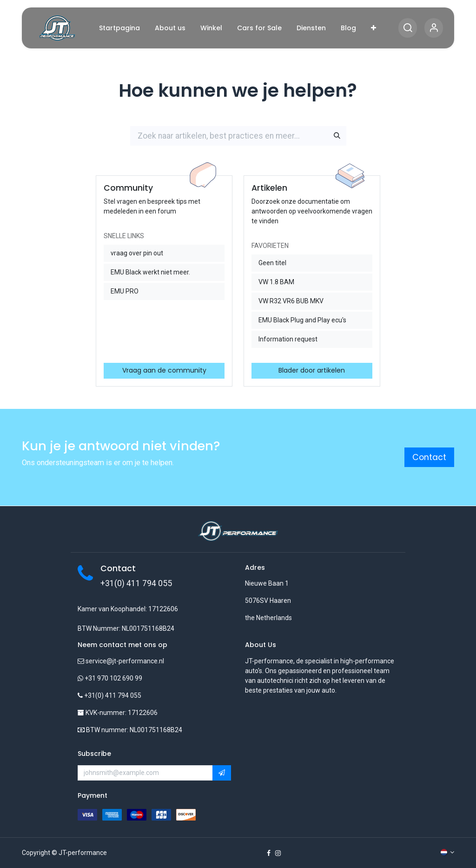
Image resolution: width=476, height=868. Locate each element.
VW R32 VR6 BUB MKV (291, 301)
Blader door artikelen (312, 370)
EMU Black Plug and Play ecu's (302, 320)
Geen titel (272, 263)
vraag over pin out (137, 253)
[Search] (408, 28)
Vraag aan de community (164, 370)
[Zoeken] (337, 136)
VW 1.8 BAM (276, 282)
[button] (222, 773)
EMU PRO (125, 291)
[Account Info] (434, 28)
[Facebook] (269, 853)
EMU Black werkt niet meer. (150, 272)
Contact (429, 457)
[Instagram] (278, 853)
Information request (288, 339)
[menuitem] (119, 28)
